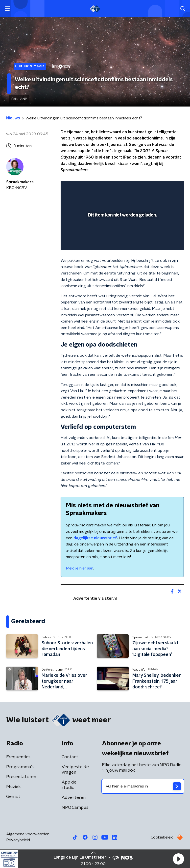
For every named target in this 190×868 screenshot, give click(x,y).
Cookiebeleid (162, 837)
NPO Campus (75, 808)
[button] (178, 859)
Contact (70, 757)
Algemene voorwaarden (28, 834)
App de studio (69, 785)
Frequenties (18, 757)
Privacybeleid (18, 840)
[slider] (121, 241)
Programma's (20, 767)
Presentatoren (21, 777)
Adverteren (74, 798)
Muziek (13, 787)
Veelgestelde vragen (75, 770)
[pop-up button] (157, 188)
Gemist (13, 797)
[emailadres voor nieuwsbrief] (143, 786)
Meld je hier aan (80, 568)
